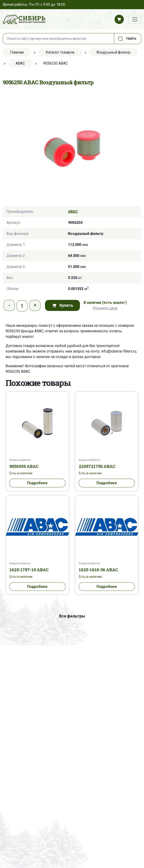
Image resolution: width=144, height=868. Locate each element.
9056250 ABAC (18, 371)
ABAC (73, 212)
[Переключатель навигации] (135, 19)
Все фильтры (72, 616)
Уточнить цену (105, 308)
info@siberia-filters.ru (119, 351)
